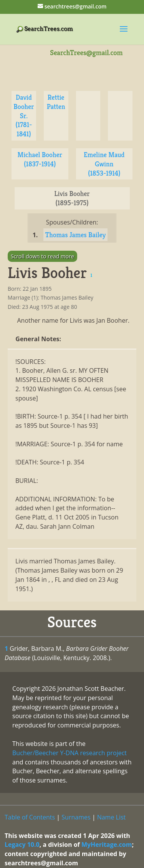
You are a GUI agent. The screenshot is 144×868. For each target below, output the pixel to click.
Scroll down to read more (42, 256)
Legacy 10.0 (22, 845)
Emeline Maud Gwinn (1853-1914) (104, 164)
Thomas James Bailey (76, 235)
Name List (112, 817)
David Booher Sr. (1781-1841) (24, 116)
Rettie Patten (56, 102)
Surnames (76, 817)
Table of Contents (30, 817)
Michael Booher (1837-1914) (40, 159)
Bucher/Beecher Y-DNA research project (70, 753)
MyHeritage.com (107, 845)
